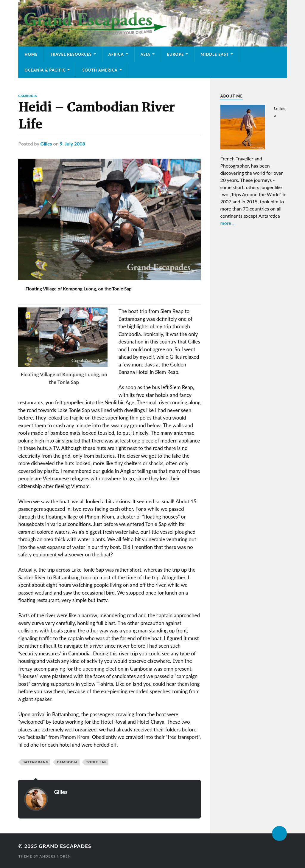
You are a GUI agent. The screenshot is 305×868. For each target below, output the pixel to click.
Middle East (215, 54)
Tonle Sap (96, 762)
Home (31, 54)
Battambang (35, 762)
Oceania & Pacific (45, 70)
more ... (228, 223)
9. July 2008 (73, 144)
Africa (116, 54)
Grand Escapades (65, 846)
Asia (146, 54)
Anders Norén (55, 856)
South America (100, 70)
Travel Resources (71, 54)
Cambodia (28, 96)
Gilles (46, 144)
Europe (176, 54)
